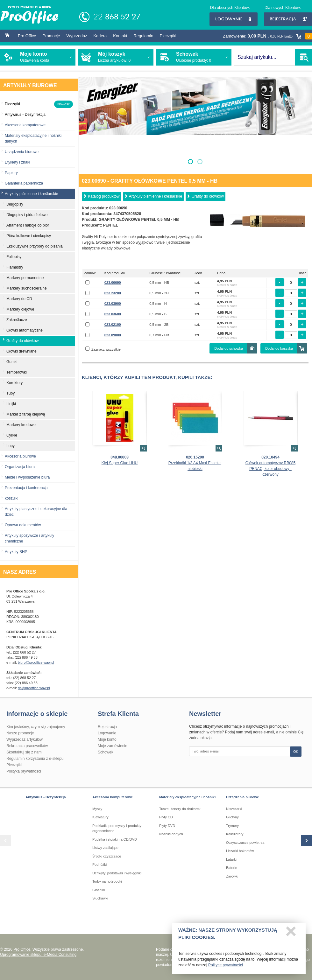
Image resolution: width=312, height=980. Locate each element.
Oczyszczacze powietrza (245, 843)
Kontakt (120, 36)
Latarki (231, 859)
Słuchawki (100, 898)
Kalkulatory (235, 834)
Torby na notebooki (107, 881)
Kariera (100, 36)
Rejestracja (288, 19)
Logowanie (234, 19)
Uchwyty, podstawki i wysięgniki (117, 873)
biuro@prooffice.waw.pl (36, 662)
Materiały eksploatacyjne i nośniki (187, 797)
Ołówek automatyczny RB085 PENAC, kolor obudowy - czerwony (270, 469)
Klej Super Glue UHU (120, 463)
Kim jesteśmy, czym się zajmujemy (36, 727)
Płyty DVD (167, 826)
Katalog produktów (104, 196)
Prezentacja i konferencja (26, 488)
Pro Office (27, 36)
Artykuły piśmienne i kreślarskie (156, 196)
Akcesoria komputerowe (25, 125)
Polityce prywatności (226, 967)
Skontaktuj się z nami (24, 752)
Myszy (97, 809)
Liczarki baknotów (240, 851)
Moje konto (107, 739)
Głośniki (99, 890)
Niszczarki (234, 809)
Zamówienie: (267, 36)
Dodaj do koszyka (279, 348)
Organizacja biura (20, 467)
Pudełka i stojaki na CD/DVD (115, 839)
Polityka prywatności (24, 771)
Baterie (232, 868)
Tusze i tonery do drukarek (180, 809)
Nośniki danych (171, 834)
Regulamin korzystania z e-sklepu (35, 759)
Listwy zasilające (105, 848)
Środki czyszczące (107, 856)
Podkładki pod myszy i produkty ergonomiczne (117, 828)
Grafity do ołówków (207, 196)
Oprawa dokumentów (23, 525)
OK (296, 752)
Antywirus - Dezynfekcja (46, 797)
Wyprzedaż (77, 36)
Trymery (232, 826)
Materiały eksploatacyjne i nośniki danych (33, 138)
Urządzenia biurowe (22, 152)
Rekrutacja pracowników (27, 746)
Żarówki (232, 876)
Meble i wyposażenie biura (27, 477)
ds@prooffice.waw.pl (34, 688)
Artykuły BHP (16, 552)
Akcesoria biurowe (20, 456)
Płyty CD (166, 817)
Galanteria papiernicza (24, 183)
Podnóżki (99, 864)
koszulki (12, 498)
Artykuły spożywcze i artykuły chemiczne (29, 538)
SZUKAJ (304, 57)
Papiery (11, 173)
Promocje (51, 36)
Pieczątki (168, 36)
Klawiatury (100, 817)
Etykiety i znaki (17, 162)
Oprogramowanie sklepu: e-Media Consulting (38, 955)
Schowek (106, 752)
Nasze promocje (20, 733)
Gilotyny (232, 817)
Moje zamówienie (113, 746)
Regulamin (143, 36)
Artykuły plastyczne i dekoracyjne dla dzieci (36, 512)
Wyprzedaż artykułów (25, 739)
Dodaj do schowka (229, 348)
